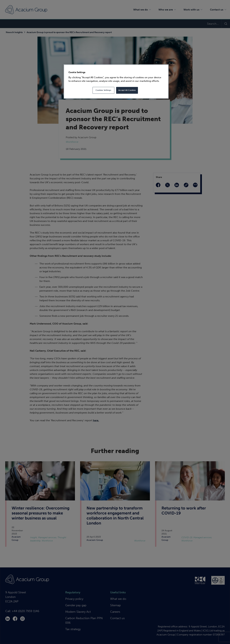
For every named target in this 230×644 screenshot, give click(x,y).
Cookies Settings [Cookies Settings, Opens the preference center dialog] (103, 90)
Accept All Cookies (127, 90)
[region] (116, 82)
